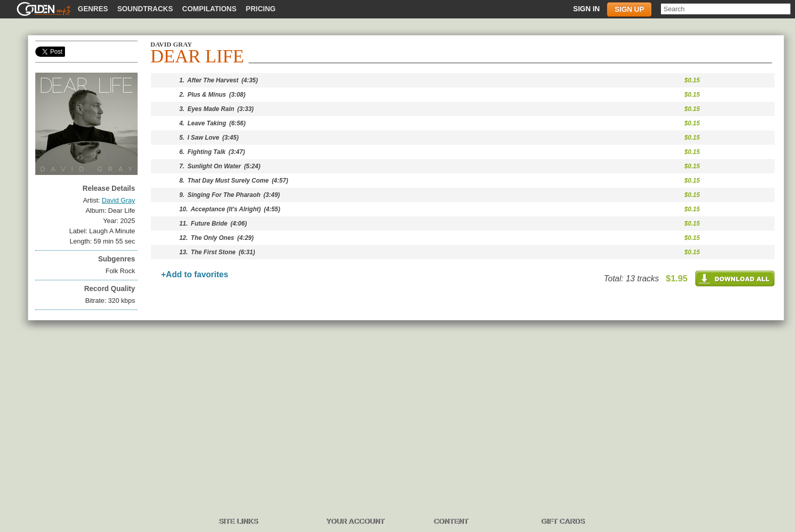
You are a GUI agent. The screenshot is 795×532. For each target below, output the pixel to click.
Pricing (260, 9)
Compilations (209, 9)
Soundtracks (145, 9)
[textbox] (726, 9)
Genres (93, 9)
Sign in (586, 9)
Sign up (629, 9)
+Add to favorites (195, 274)
